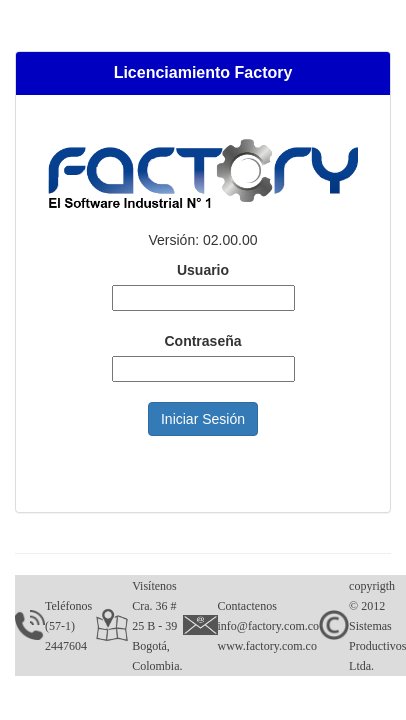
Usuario (203, 270)
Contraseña (202, 341)
